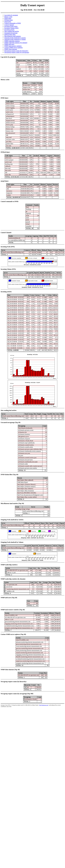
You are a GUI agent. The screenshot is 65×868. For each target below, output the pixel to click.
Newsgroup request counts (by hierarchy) (16, 51)
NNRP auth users (9, 44)
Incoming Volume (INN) (11, 28)
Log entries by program (11, 15)
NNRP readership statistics (12, 41)
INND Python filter (10, 35)
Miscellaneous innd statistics (13, 36)
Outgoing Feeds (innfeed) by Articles (15, 38)
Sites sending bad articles (12, 31)
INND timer (8, 18)
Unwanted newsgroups (11, 33)
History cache (8, 17)
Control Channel (9, 25)
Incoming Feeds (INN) (11, 26)
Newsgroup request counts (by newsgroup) (17, 52)
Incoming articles (9, 30)
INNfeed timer (9, 20)
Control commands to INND (13, 23)
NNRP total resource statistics (13, 46)
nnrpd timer (8, 22)
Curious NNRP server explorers (13, 48)
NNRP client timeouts (11, 49)
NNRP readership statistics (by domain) (16, 43)
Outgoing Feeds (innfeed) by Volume (15, 39)
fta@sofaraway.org (44, 705)
